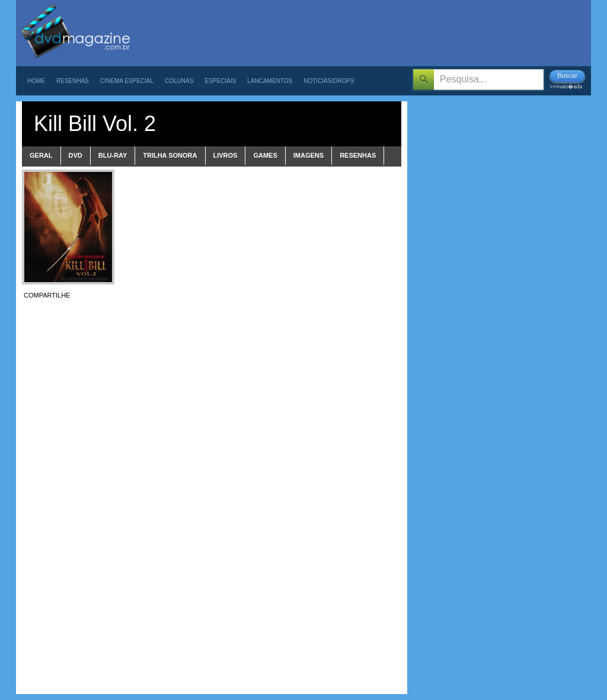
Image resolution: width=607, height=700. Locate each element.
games (265, 155)
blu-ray (113, 155)
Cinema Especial (127, 81)
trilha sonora (170, 155)
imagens (309, 155)
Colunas (179, 81)
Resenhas (73, 81)
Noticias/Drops (329, 81)
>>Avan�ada (566, 87)
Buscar (567, 75)
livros (226, 155)
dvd (76, 155)
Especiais (220, 81)
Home (36, 81)
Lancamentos (270, 81)
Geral (41, 155)
